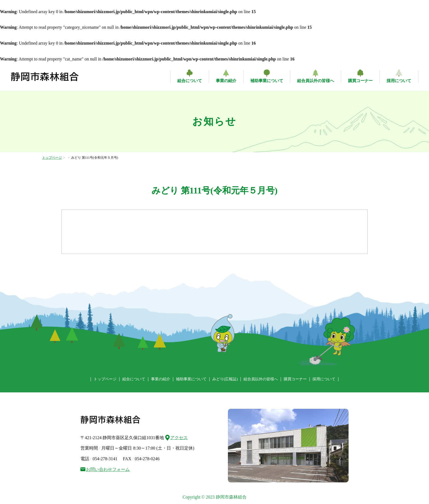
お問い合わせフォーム (105, 469)
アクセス (176, 437)
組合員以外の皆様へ (316, 81)
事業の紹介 (226, 81)
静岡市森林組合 (45, 77)
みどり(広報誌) (225, 379)
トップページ (52, 158)
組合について (190, 81)
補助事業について (267, 81)
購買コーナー (360, 81)
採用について (399, 81)
